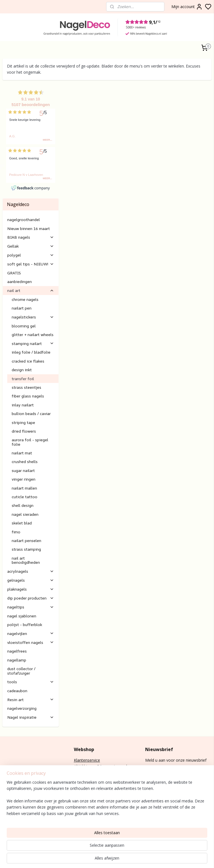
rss (197, 858)
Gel (5, 816)
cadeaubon (17, 661)
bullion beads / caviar (31, 384)
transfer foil (23, 349)
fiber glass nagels (28, 366)
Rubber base (14, 835)
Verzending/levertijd (92, 762)
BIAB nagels (31, 208)
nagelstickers (33, 287)
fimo (16, 502)
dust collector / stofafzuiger (21, 641)
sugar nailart (23, 441)
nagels (18, 804)
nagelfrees (17, 621)
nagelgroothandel (24, 190)
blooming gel (24, 296)
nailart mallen (24, 458)
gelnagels (31, 550)
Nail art (9, 823)
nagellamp (17, 630)
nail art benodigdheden (26, 530)
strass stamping (26, 520)
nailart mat (22, 423)
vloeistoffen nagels (31, 612)
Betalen (81, 755)
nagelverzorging (22, 679)
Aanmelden (160, 743)
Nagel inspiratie (31, 687)
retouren (82, 768)
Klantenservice (87, 730)
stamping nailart (33, 314)
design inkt (22, 340)
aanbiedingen (20, 252)
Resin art (31, 670)
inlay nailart (23, 375)
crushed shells (25, 432)
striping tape (23, 393)
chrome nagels (25, 269)
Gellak (31, 216)
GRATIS (14, 243)
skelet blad (22, 493)
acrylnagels (31, 541)
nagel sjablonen (22, 586)
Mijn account (187, 7)
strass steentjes (26, 357)
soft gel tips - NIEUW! (31, 234)
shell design (23, 476)
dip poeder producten (31, 568)
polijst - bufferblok (25, 595)
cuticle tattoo (25, 467)
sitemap (185, 858)
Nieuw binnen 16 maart (29, 199)
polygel (31, 225)
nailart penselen (26, 511)
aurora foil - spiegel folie (30, 412)
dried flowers (24, 401)
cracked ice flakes (28, 331)
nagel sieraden (25, 484)
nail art (31, 261)
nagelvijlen (31, 604)
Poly (6, 810)
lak (11, 816)
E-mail (79, 780)
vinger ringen (24, 449)
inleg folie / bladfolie (31, 322)
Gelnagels (11, 829)
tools (31, 652)
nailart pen (22, 278)
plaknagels (31, 559)
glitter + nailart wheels (33, 305)
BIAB (7, 804)
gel (13, 810)
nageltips (31, 577)
